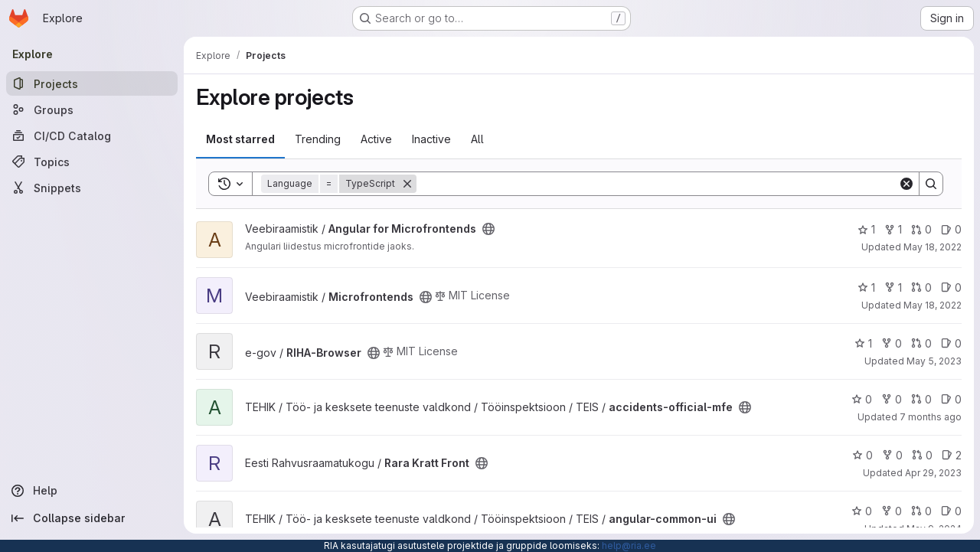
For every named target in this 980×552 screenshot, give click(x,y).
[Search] (657, 184)
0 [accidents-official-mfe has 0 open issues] (951, 399)
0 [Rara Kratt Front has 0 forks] (892, 455)
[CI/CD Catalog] (92, 136)
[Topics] (92, 162)
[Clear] (906, 184)
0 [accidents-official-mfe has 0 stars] (862, 399)
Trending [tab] (318, 139)
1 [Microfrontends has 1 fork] (893, 287)
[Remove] (407, 184)
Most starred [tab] (240, 139)
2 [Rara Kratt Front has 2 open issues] (952, 455)
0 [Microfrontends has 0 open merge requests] (921, 287)
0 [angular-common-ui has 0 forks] (892, 511)
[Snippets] (92, 188)
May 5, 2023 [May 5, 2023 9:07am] (934, 361)
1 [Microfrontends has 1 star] (866, 287)
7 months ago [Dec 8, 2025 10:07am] (931, 417)
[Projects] (92, 83)
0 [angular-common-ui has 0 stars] (862, 511)
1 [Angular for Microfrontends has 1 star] (866, 229)
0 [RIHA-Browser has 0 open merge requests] (921, 343)
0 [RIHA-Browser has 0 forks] (892, 343)
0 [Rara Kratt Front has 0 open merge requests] (922, 455)
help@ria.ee (629, 545)
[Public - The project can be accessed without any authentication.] (488, 229)
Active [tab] (376, 139)
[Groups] (92, 109)
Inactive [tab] (431, 139)
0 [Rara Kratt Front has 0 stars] (862, 455)
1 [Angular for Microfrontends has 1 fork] (893, 229)
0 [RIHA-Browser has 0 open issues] (951, 343)
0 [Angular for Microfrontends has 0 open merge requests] (921, 229)
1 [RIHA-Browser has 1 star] (863, 343)
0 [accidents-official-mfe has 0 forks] (892, 399)
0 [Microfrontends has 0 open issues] (951, 287)
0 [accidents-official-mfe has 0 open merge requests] (921, 399)
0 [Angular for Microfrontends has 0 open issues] (951, 229)
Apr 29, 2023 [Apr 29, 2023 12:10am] (933, 473)
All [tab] (477, 139)
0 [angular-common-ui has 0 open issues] (951, 511)
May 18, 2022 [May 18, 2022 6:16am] (933, 247)
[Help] (92, 491)
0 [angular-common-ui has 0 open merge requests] (921, 511)
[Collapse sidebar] (92, 518)
